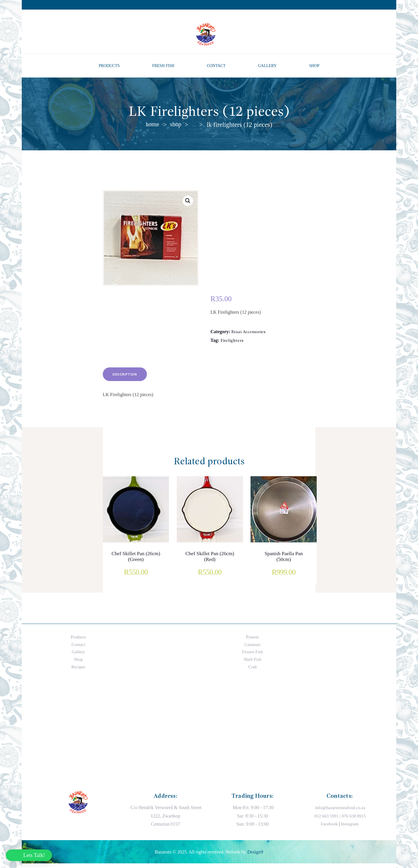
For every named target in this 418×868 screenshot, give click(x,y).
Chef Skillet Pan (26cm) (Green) (136, 561)
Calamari (253, 649)
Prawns (252, 641)
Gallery (78, 656)
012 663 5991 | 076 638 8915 (340, 820)
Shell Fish (253, 664)
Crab (252, 671)
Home (152, 125)
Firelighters (233, 342)
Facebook (329, 828)
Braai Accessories (249, 333)
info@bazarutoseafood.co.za (340, 812)
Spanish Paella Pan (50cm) (284, 561)
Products (78, 641)
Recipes (79, 671)
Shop (176, 125)
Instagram (350, 828)
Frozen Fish (253, 656)
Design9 (255, 856)
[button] (188, 202)
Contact (78, 649)
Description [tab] (129, 378)
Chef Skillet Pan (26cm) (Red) (210, 561)
